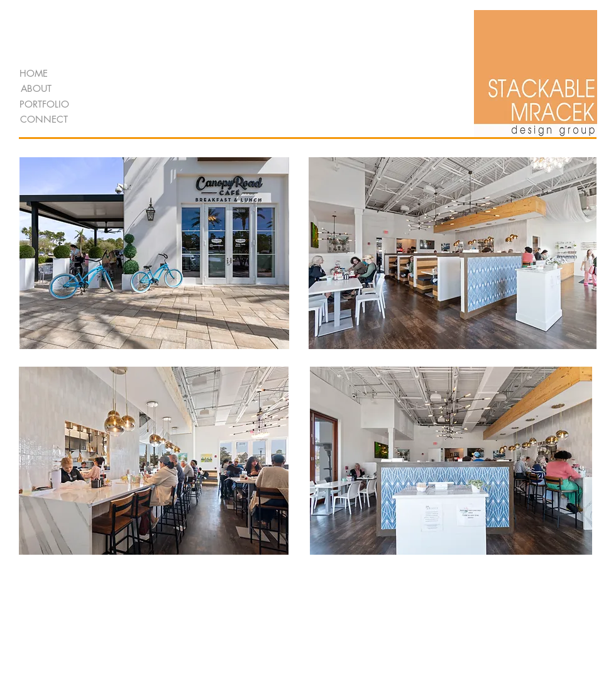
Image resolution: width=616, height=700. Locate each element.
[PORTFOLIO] (44, 104)
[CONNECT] (44, 119)
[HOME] (34, 73)
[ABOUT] (36, 88)
